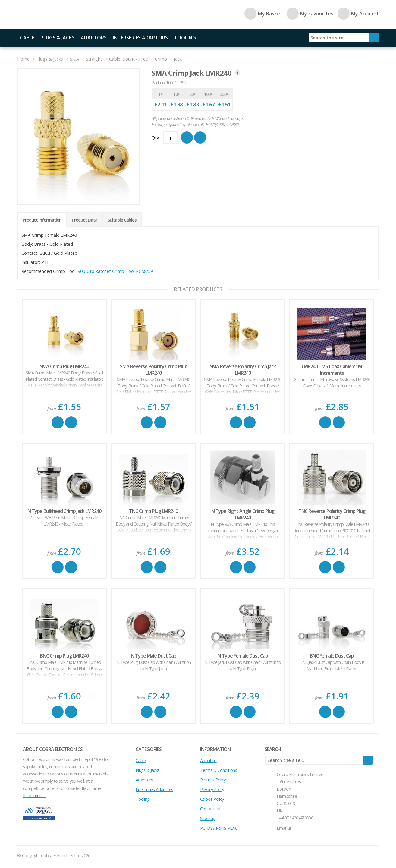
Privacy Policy (212, 789)
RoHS (221, 828)
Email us (284, 828)
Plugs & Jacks (58, 38)
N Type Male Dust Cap (154, 656)
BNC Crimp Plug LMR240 (64, 656)
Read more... (34, 795)
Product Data (85, 220)
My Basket (263, 14)
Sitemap (208, 818)
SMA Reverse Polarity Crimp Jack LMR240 (243, 370)
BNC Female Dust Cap (332, 656)
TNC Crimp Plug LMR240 (153, 511)
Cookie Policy (212, 799)
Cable (27, 38)
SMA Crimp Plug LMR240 (64, 366)
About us (208, 760)
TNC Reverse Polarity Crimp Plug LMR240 (332, 514)
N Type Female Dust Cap (243, 656)
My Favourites (310, 14)
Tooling (185, 38)
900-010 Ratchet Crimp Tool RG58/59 (115, 271)
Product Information (42, 220)
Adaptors (94, 38)
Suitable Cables (122, 220)
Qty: (156, 137)
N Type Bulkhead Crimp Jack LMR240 (64, 511)
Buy (58, 422)
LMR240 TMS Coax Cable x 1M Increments (332, 370)
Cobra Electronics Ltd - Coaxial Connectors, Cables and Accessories (59, 14)
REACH (234, 828)
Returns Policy (213, 780)
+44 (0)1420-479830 (295, 818)
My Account (358, 14)
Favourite (71, 422)
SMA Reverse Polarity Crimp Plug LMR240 (154, 370)
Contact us (210, 809)
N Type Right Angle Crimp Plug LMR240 (243, 514)
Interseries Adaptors (140, 38)
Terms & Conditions (218, 770)
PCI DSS (207, 828)
